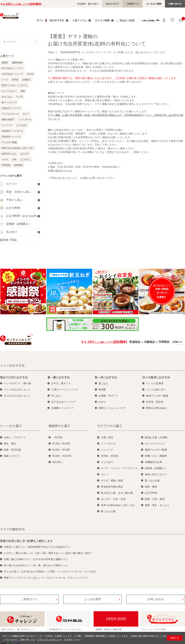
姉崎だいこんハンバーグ (112, 408)
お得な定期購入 (148, 20)
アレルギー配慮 (9, 142)
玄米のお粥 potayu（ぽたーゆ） (118, 505)
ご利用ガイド (138, 4)
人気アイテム (79, 21)
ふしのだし (25, 159)
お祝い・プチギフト (15, 437)
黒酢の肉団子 (8, 119)
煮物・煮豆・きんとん (157, 505)
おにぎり (25, 154)
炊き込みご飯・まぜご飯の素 (117, 493)
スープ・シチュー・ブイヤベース (119, 468)
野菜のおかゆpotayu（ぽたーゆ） (18, 148)
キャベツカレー (9, 91)
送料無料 (18, 165)
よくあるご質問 (157, 4)
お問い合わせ (176, 4)
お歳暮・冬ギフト (108, 396)
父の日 (30, 74)
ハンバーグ (7, 125)
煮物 (23, 91)
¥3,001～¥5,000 (61, 450)
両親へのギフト (12, 456)
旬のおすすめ (58, 21)
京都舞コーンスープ (62, 408)
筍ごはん (56, 396)
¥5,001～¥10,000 (62, 456)
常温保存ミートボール (12, 131)
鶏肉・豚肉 (151, 487)
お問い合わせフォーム (60, 171)
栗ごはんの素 (108, 511)
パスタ (5, 159)
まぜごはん (7, 97)
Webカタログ (119, 4)
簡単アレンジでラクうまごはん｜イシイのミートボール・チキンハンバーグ (46, 578)
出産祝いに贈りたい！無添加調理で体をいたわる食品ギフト (37, 547)
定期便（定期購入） (156, 468)
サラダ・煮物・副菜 (112, 481)
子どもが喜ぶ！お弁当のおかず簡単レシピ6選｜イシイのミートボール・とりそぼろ (50, 572)
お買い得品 (107, 437)
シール (5, 80)
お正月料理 (151, 493)
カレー (26, 114)
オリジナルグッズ (155, 444)
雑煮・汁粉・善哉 (155, 499)
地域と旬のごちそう (156, 474)
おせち (102, 402)
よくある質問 (92, 599)
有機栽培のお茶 (153, 462)
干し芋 (19, 97)
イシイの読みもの (12, 529)
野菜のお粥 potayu (156, 408)
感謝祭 (5, 63)
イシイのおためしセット (17, 390)
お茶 (14, 159)
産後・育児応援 (12, 450)
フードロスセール (10, 114)
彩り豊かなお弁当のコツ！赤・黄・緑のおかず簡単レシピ (36, 565)
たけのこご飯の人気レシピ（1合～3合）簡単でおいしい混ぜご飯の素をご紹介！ (48, 553)
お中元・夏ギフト (61, 383)
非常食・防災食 (155, 402)
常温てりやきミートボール (14, 85)
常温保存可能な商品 (112, 487)
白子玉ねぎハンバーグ (12, 68)
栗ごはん (103, 383)
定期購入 (27, 80)
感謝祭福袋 (17, 63)
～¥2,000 (57, 437)
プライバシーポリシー (48, 640)
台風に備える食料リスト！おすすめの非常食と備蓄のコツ (36, 559)
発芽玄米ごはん (9, 154)
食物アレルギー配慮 (157, 396)
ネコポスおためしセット (17, 396)
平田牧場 (6, 165)
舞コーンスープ (9, 102)
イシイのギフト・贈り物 (17, 383)
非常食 (15, 80)
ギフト (42, 20)
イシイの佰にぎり (156, 390)
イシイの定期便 (155, 383)
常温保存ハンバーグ (11, 137)
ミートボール (25, 119)
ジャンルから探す (11, 176)
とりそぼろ (22, 125)
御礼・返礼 (10, 444)
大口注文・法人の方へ (97, 4)
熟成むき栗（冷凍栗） (157, 437)
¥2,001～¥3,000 (61, 444)
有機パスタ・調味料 (156, 456)
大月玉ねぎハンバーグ (12, 74)
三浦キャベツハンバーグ (65, 390)
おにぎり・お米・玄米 (113, 499)
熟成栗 (102, 390)
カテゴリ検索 (101, 21)
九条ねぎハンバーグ (11, 108)
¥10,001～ (58, 462)
